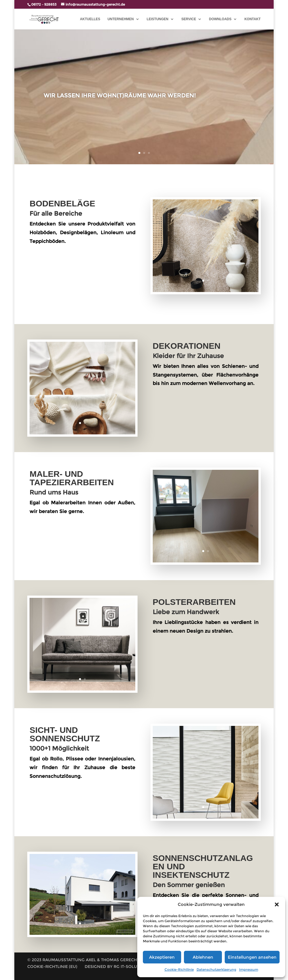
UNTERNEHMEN (121, 19)
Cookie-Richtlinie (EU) (52, 967)
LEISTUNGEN (157, 19)
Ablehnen (203, 957)
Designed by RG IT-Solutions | (118, 967)
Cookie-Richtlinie (179, 969)
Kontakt (253, 19)
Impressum (249, 969)
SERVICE (189, 19)
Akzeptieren (162, 957)
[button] (277, 904)
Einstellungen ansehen (252, 957)
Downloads (220, 19)
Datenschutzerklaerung (216, 969)
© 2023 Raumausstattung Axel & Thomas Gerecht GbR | (89, 960)
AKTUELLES (90, 19)
